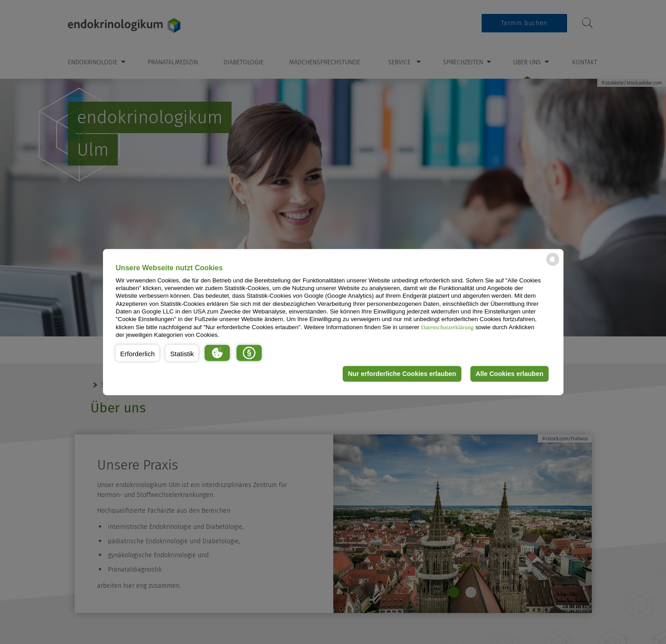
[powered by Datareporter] (553, 265)
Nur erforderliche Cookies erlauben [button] (402, 374)
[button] (137, 353)
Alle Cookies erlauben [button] (510, 374)
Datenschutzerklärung (447, 327)
